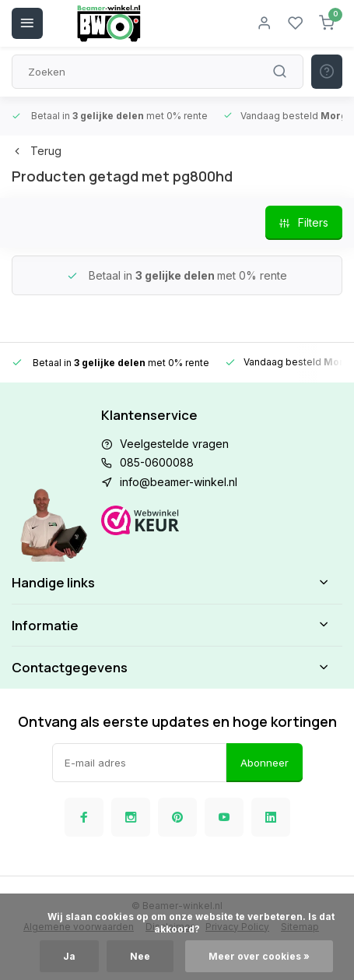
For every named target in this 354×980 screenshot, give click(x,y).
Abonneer (265, 763)
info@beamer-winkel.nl (179, 482)
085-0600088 (157, 462)
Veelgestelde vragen (174, 444)
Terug (37, 151)
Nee (140, 956)
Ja (69, 956)
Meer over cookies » (259, 956)
